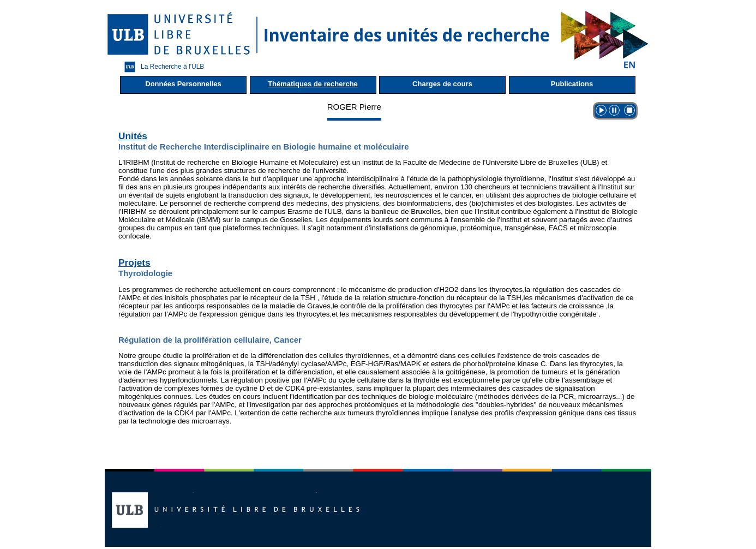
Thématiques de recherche (313, 84)
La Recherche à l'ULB (161, 67)
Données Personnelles (183, 84)
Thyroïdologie (145, 273)
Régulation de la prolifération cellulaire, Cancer (210, 340)
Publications (572, 84)
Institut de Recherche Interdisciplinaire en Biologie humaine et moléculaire (264, 147)
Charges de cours (442, 84)
